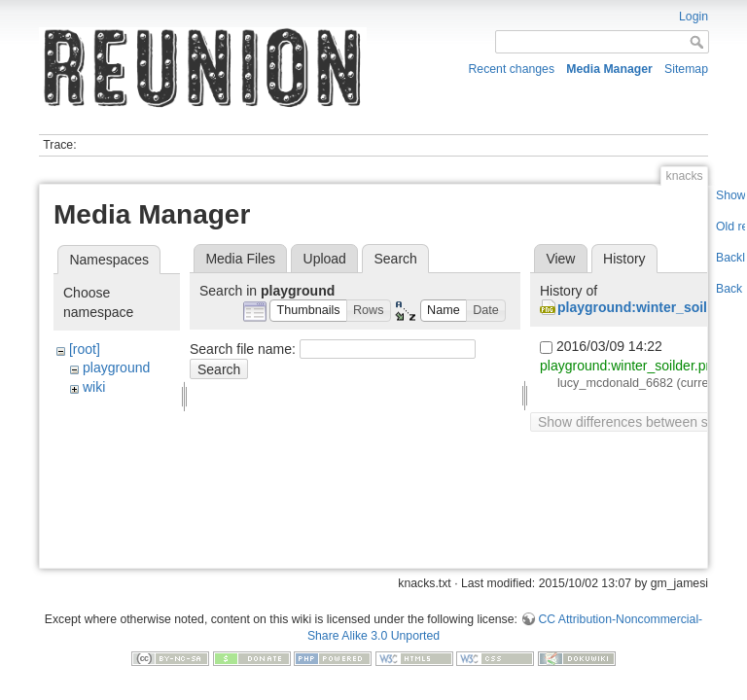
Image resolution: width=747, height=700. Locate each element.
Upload (325, 259)
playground (116, 367)
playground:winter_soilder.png (630, 366)
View (560, 259)
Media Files (240, 259)
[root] (85, 349)
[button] (308, 311)
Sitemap (686, 69)
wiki (94, 387)
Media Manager (609, 69)
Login (694, 17)
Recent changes (512, 69)
